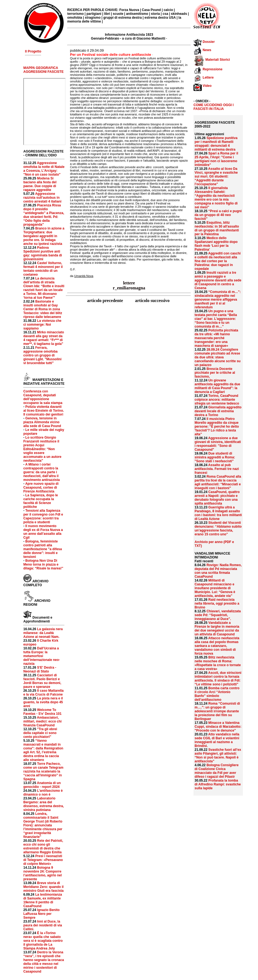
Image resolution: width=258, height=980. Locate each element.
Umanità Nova (84, 276)
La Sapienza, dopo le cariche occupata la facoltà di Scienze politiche (41, 501)
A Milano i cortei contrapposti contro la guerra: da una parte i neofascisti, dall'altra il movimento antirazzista (42, 472)
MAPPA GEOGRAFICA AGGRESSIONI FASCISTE (44, 70)
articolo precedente (106, 301)
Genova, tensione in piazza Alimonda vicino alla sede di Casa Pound (42, 422)
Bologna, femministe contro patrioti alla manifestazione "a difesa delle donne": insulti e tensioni (43, 549)
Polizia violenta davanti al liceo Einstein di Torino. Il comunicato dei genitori (44, 411)
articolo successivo (152, 301)
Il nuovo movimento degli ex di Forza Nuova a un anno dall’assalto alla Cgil (43, 532)
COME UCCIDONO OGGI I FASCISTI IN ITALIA (214, 107)
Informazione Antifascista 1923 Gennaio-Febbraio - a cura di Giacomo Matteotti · (129, 37)
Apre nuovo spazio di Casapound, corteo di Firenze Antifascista (41, 488)
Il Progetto (33, 51)
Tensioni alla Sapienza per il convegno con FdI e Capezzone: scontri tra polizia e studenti (43, 516)
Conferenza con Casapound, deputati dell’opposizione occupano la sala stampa (43, 397)
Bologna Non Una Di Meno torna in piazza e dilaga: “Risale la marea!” (43, 564)
